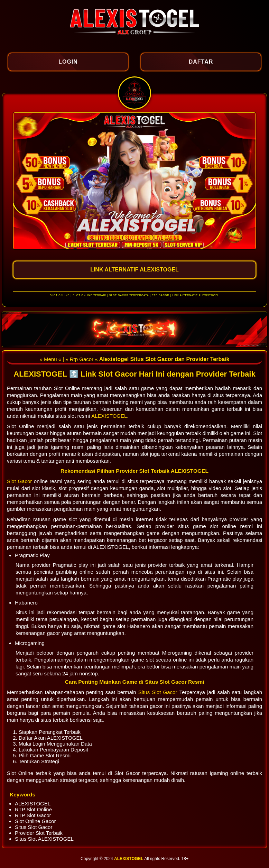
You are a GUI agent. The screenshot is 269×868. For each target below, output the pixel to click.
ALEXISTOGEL (109, 416)
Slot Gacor (20, 481)
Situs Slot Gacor (159, 692)
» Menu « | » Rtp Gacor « (69, 359)
